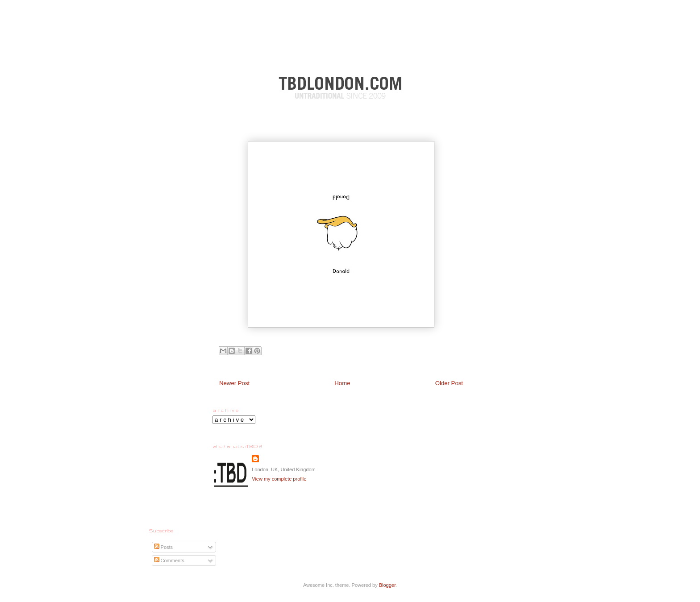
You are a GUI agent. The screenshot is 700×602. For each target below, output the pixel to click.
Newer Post (234, 383)
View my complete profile (279, 479)
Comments (169, 560)
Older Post (449, 383)
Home (342, 383)
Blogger (387, 585)
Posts (164, 547)
